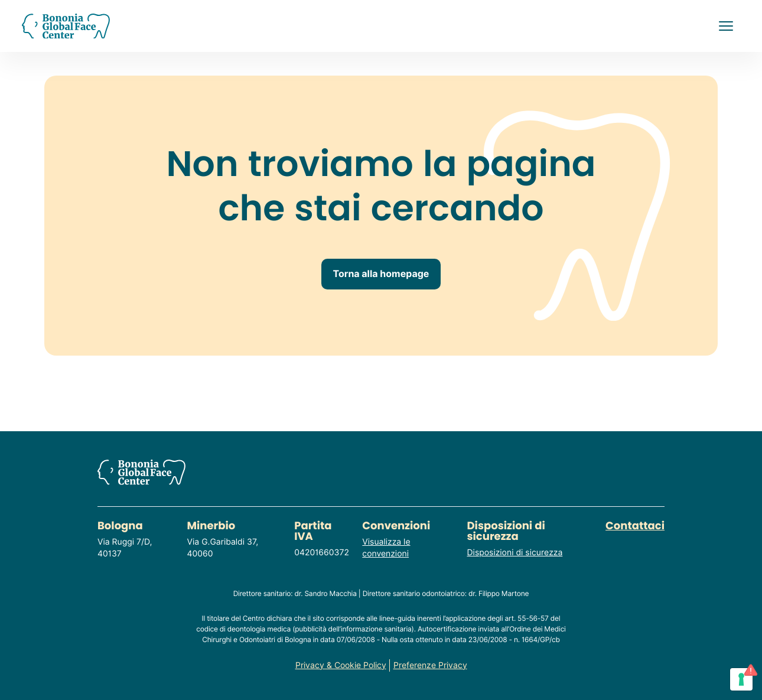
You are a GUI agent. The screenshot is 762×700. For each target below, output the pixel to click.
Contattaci (635, 526)
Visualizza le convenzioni (386, 548)
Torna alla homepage (381, 274)
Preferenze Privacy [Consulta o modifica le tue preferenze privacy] (430, 665)
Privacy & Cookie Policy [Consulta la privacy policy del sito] (341, 665)
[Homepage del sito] (66, 26)
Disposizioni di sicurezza (515, 553)
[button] (726, 26)
